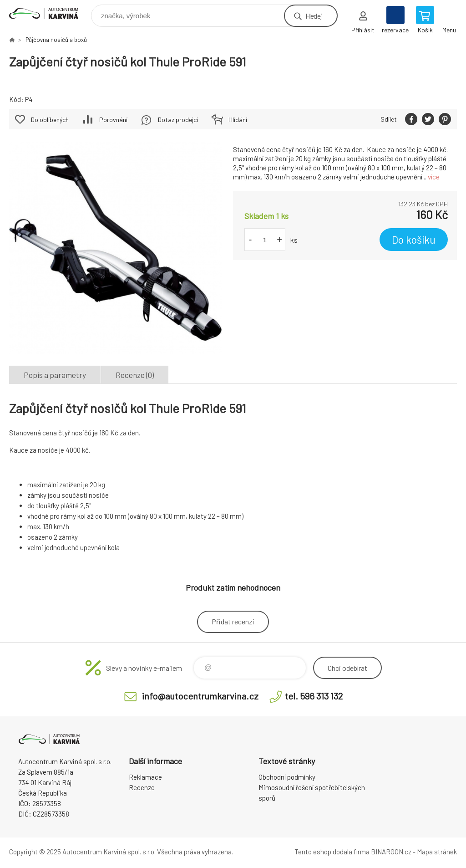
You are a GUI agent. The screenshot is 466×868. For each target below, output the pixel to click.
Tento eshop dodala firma (332, 852)
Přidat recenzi (233, 621)
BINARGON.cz (391, 852)
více (434, 177)
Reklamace (145, 777)
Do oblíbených (50, 120)
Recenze (142, 787)
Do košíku (414, 240)
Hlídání (238, 120)
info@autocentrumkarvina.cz (200, 696)
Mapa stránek (437, 852)
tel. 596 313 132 (314, 696)
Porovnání (113, 120)
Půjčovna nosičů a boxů (56, 40)
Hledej (314, 16)
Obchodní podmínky (287, 777)
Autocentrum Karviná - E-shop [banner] (49, 13)
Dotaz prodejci (178, 120)
